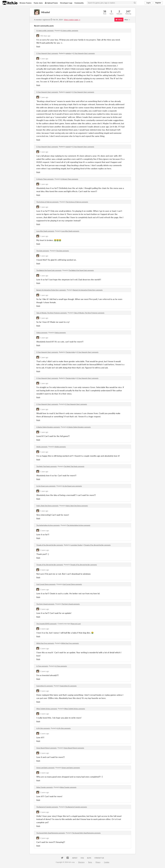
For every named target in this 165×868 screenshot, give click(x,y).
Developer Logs (66, 3)
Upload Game (51, 3)
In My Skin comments (43, 728)
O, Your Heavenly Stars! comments (47, 53)
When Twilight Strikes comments (47, 709)
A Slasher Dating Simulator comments (48, 427)
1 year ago (44, 58)
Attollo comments (42, 447)
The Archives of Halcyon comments (48, 202)
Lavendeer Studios (76, 545)
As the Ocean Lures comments (46, 486)
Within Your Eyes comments (45, 643)
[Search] (135, 3)
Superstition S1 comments (45, 686)
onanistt (68, 92)
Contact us (99, 858)
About (75, 858)
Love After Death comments (45, 231)
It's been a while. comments (45, 31)
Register (158, 3)
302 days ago (45, 36)
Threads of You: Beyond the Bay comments (50, 545)
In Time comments (42, 666)
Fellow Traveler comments (45, 787)
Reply (38, 46)
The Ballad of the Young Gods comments (49, 270)
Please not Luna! (76, 624)
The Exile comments (43, 251)
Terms (90, 862)
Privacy (98, 862)
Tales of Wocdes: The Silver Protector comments (52, 313)
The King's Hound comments (45, 604)
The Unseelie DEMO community (47, 624)
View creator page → (72, 20)
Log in (149, 3)
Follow (119, 20)
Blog (89, 858)
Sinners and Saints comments (45, 768)
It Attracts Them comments (45, 179)
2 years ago (45, 530)
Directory (81, 862)
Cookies (107, 862)
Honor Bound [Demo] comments (47, 748)
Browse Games (26, 3)
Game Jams (38, 3)
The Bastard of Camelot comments (47, 807)
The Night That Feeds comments (47, 466)
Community (79, 3)
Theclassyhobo (70, 352)
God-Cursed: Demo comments (46, 584)
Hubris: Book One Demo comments (47, 506)
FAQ (82, 858)
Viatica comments (42, 333)
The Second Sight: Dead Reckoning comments (51, 833)
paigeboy (69, 53)
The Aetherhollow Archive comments (48, 525)
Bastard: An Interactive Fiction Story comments (51, 290)
